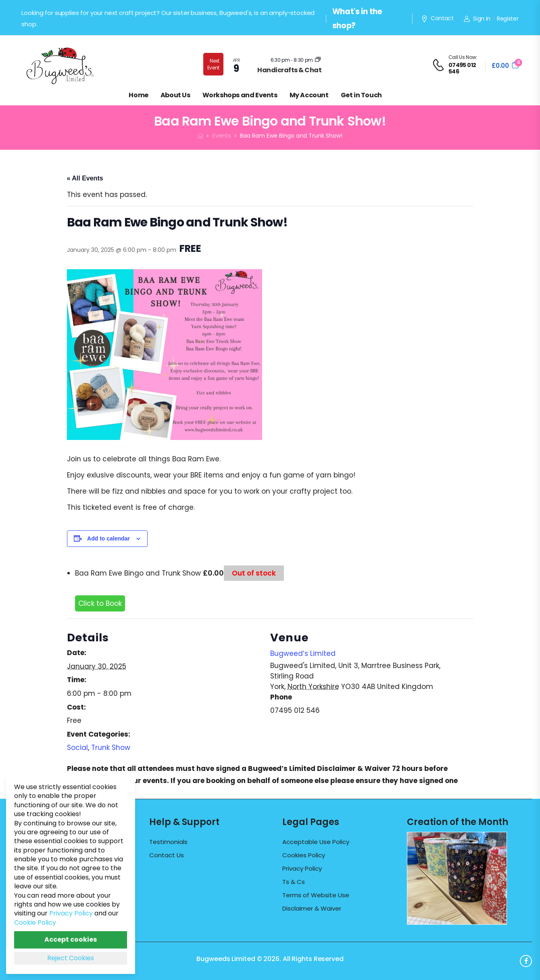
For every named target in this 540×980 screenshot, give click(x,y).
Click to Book (100, 603)
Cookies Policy (304, 855)
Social (77, 748)
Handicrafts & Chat (289, 70)
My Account (309, 95)
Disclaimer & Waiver (312, 909)
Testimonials (168, 842)
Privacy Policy (302, 869)
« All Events (85, 178)
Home (138, 95)
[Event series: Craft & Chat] (318, 60)
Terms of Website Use (316, 895)
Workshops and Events (240, 95)
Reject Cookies (71, 958)
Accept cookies (71, 939)
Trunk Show (111, 748)
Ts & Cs (294, 882)
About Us (175, 95)
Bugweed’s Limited (303, 653)
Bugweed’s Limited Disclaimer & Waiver (319, 769)
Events (222, 136)
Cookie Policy (35, 922)
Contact (437, 19)
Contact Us (167, 855)
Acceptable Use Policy (316, 842)
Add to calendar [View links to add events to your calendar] (108, 538)
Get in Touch (361, 95)
